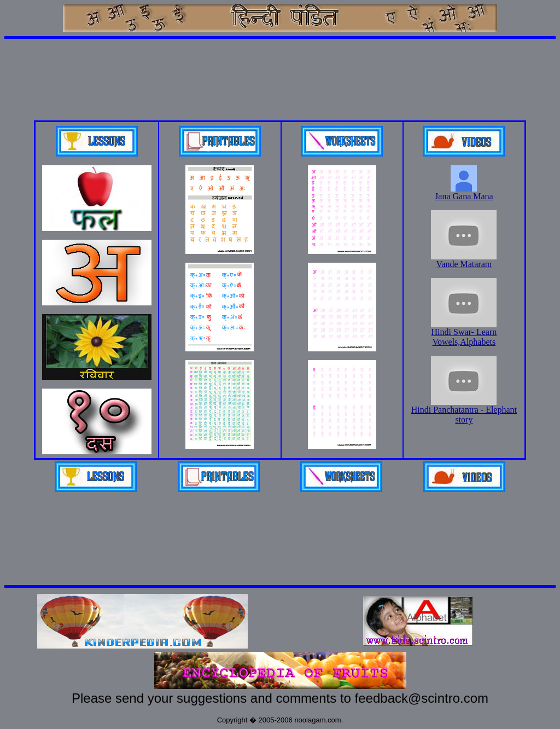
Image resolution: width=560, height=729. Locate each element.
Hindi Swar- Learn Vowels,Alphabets (464, 333)
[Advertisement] (280, 68)
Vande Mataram (464, 260)
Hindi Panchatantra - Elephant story (464, 411)
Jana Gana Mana (464, 192)
